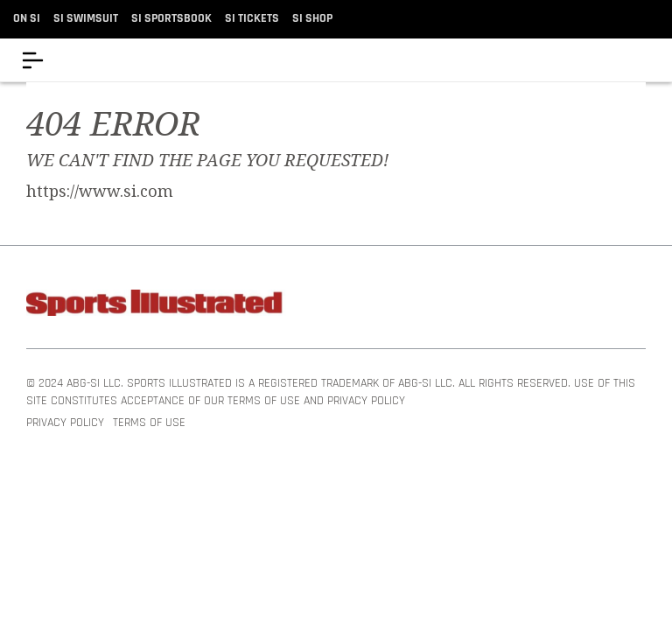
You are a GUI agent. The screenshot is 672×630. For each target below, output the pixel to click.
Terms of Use (149, 424)
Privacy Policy (65, 424)
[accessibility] (645, 60)
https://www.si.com (100, 192)
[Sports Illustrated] (157, 306)
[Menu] (33, 60)
